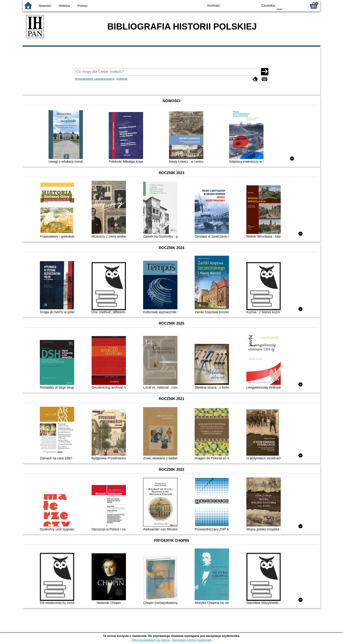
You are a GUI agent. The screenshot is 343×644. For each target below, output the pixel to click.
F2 (298, 5)
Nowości (45, 6)
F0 (279, 5)
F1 (287, 5)
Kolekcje (122, 79)
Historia (64, 6)
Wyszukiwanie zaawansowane (95, 79)
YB (244, 5)
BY (253, 5)
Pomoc (83, 6)
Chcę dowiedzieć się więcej (151, 640)
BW (235, 5)
